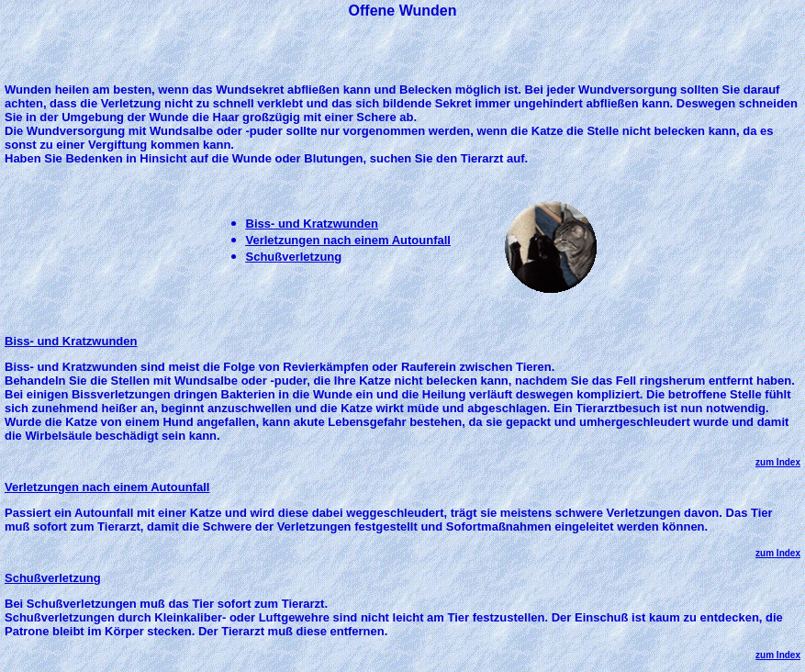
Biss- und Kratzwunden (312, 224)
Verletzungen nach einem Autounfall (348, 240)
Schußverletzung (294, 257)
